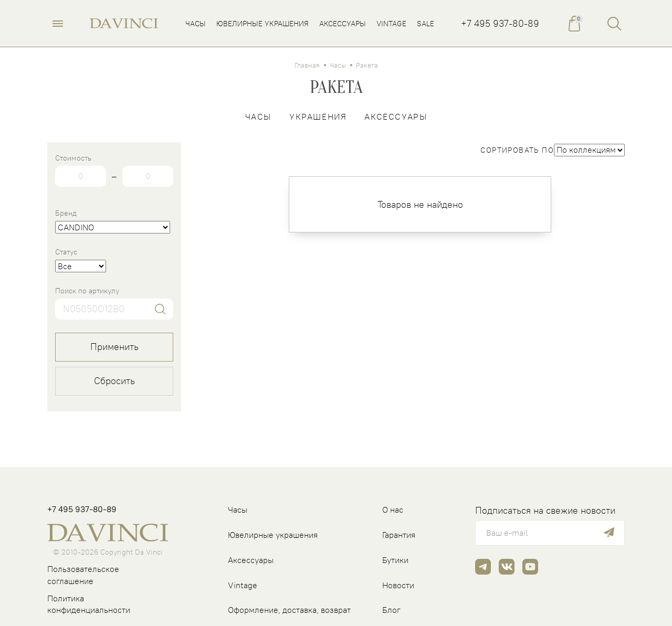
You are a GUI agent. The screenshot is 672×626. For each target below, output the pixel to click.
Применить (114, 347)
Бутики (395, 560)
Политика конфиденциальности (89, 604)
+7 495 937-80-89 (500, 23)
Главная (307, 65)
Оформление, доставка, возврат (289, 610)
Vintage (243, 585)
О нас (393, 510)
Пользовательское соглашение (83, 575)
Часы (338, 65)
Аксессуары (396, 116)
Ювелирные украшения (273, 535)
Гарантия (399, 535)
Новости (398, 585)
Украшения (318, 116)
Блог (391, 610)
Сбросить (114, 381)
